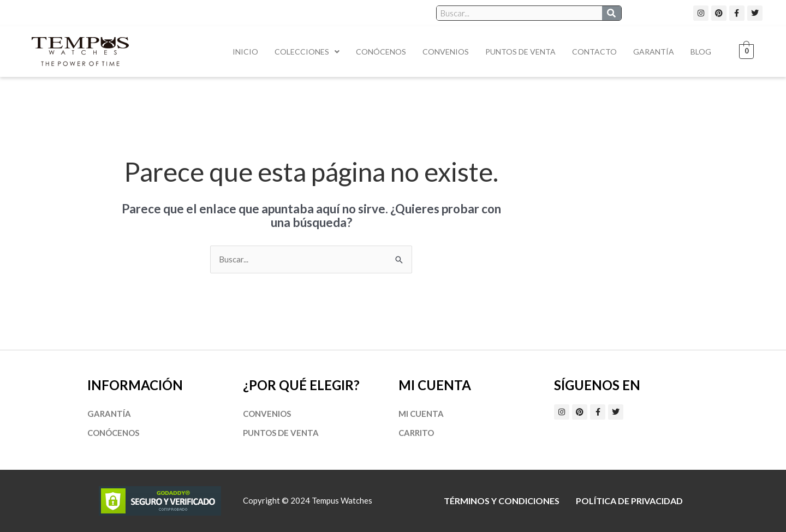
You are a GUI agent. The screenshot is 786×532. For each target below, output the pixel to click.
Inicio (245, 52)
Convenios (446, 52)
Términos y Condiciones (502, 501)
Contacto (594, 52)
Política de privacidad (629, 501)
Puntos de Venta (520, 52)
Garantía (654, 52)
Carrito (416, 433)
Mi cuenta (421, 414)
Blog (701, 52)
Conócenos (381, 52)
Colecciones (307, 52)
